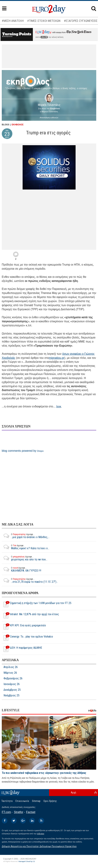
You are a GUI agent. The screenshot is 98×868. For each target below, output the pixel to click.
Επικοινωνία (22, 801)
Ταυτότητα (7, 801)
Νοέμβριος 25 (11, 695)
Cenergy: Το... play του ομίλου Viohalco (27, 638)
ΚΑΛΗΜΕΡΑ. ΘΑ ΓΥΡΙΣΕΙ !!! (21, 569)
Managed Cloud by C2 (27, 861)
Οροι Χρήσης (50, 801)
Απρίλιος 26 (11, 667)
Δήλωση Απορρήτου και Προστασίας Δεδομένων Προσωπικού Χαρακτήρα (39, 846)
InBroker (41, 834)
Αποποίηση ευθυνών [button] (49, 118)
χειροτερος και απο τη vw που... (25, 558)
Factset (31, 812)
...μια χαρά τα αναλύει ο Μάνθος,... (26, 536)
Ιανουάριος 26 (12, 684)
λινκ (59, 406)
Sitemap (36, 801)
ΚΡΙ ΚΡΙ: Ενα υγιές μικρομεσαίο (24, 627)
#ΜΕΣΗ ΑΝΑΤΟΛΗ (13, 21)
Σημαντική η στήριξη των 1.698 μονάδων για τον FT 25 (37, 605)
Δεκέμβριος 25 (12, 690)
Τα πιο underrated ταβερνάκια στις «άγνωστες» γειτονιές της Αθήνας (44, 773)
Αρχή (73, 792)
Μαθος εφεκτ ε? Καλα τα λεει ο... (26, 547)
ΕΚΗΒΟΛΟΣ (18, 125)
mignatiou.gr (57, 358)
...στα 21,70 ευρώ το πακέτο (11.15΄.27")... (30, 580)
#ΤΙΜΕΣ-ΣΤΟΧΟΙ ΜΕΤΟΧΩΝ (44, 21)
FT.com (6, 812)
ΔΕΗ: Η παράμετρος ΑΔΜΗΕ (22, 649)
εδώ (44, 37)
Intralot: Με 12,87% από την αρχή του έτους (30, 616)
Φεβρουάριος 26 (13, 678)
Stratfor (19, 812)
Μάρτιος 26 (10, 673)
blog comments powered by (23, 451)
